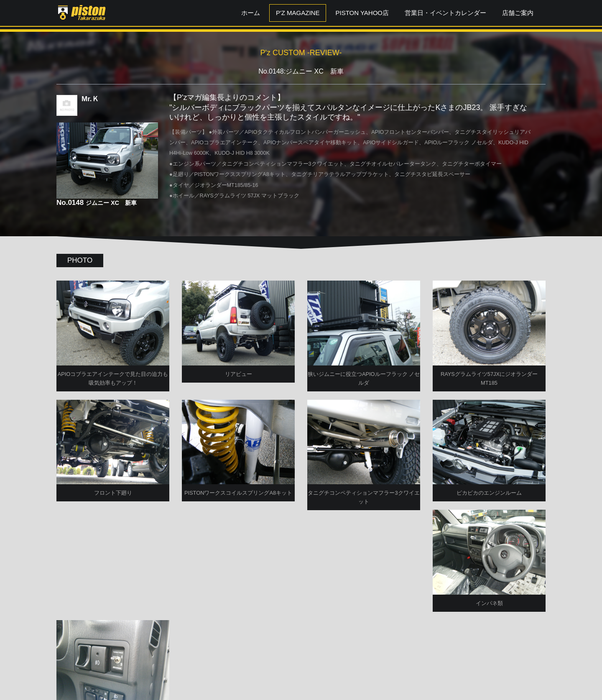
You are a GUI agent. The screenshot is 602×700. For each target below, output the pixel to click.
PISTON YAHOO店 (362, 13)
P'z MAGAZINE (298, 13)
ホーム (251, 13)
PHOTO (80, 260)
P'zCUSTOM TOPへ (301, 672)
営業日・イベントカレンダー (445, 13)
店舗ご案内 (518, 13)
